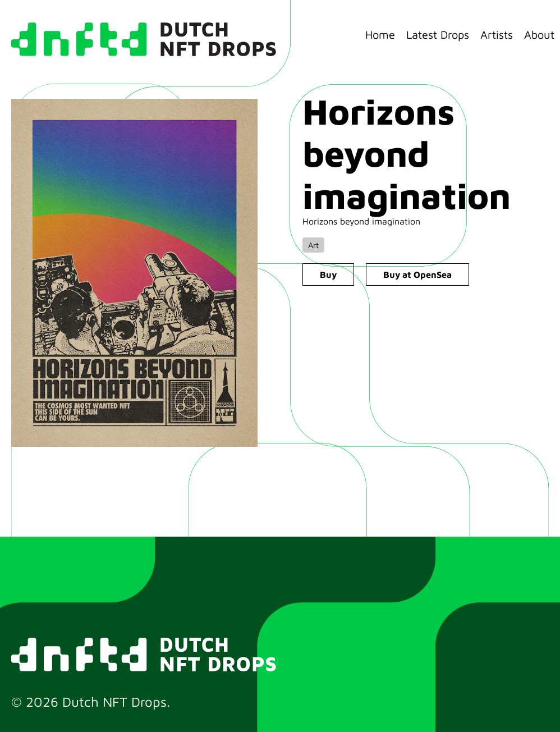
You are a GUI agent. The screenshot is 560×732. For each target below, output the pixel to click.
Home (380, 35)
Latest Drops (438, 35)
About (539, 35)
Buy (328, 274)
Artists (497, 35)
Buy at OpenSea (417, 274)
